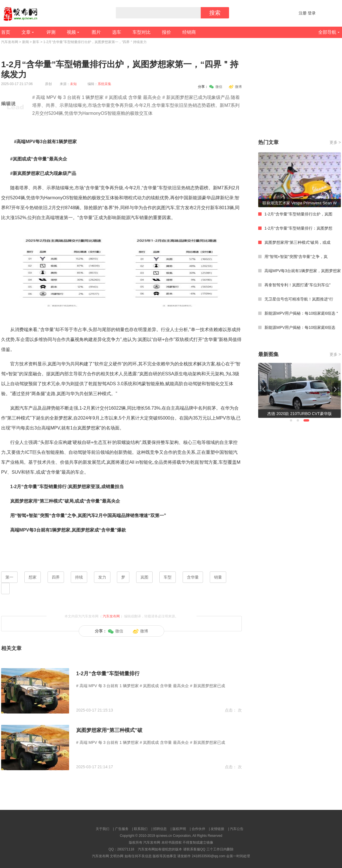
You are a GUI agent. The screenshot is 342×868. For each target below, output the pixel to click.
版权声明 (179, 829)
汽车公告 (237, 829)
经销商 (189, 32)
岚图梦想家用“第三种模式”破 (109, 730)
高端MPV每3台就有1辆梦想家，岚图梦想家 (303, 271)
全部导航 (327, 32)
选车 (117, 32)
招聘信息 (160, 829)
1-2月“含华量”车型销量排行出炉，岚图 (298, 214)
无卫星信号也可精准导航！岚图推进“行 (299, 299)
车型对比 (142, 32)
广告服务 (122, 829)
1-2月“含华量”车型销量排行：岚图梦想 (298, 228)
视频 (71, 32)
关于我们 (102, 829)
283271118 (126, 849)
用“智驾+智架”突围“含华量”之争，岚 (296, 257)
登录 (312, 13)
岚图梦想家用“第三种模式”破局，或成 (297, 242)
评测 (51, 32)
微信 (216, 87)
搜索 (215, 13)
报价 (166, 32)
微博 (235, 87)
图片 (96, 32)
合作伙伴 (198, 829)
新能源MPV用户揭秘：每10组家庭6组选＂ (302, 313)
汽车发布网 (10, 42)
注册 (303, 13)
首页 (6, 32)
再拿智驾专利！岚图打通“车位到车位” (297, 285)
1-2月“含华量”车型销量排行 (108, 674)
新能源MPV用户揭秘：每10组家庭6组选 (300, 327)
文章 (26, 32)
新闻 (25, 42)
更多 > (335, 142)
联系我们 (141, 829)
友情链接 (217, 829)
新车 (36, 42)
